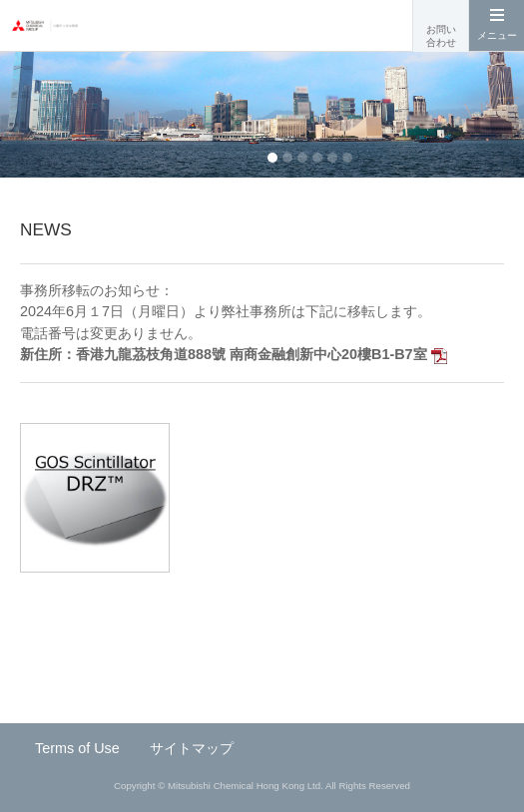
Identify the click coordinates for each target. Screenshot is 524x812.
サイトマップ (192, 748)
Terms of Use (77, 748)
